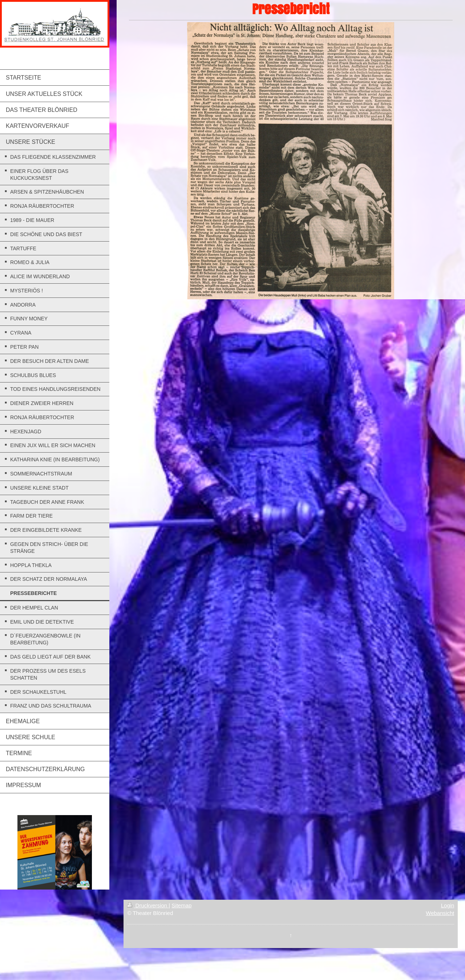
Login (448, 905)
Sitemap (181, 905)
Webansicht (440, 913)
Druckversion (148, 905)
